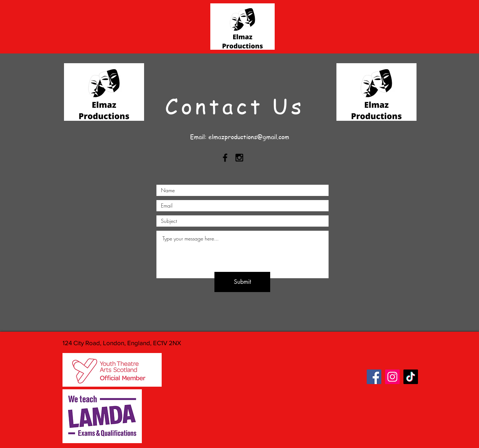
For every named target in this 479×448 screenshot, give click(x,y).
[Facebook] (374, 377)
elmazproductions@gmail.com (249, 137)
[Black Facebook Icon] (225, 158)
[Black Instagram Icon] (239, 158)
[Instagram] (392, 377)
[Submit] (242, 282)
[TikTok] (411, 377)
